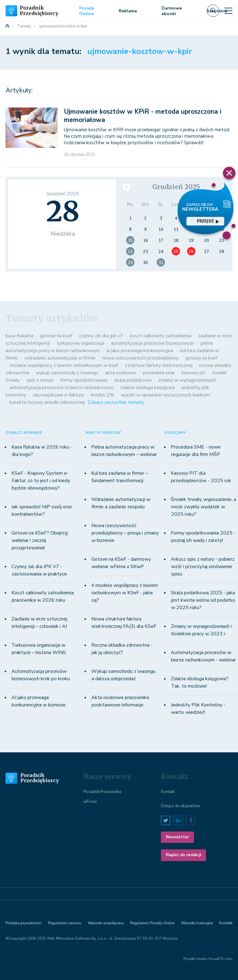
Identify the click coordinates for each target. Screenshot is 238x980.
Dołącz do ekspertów (181, 806)
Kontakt (168, 792)
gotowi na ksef (56, 336)
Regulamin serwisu (65, 923)
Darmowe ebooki (172, 11)
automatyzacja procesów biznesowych (152, 343)
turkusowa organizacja (80, 343)
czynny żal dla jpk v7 (101, 336)
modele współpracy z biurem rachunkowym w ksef (64, 365)
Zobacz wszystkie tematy (116, 402)
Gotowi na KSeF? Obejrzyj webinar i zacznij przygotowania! (40, 540)
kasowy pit (193, 373)
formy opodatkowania (84, 380)
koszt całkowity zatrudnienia (161, 336)
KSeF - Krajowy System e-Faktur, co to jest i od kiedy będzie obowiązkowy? (41, 481)
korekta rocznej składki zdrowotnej (47, 402)
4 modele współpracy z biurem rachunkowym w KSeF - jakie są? (125, 593)
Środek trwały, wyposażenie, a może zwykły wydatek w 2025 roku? (203, 507)
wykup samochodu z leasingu (67, 373)
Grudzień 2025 (176, 187)
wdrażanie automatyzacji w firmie (60, 358)
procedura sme (159, 373)
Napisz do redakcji (183, 855)
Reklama (128, 11)
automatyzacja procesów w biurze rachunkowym (62, 388)
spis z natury (40, 380)
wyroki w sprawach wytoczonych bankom (165, 395)
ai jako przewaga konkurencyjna (140, 351)
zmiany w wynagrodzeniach (187, 380)
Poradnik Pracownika (102, 792)
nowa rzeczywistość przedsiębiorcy (140, 358)
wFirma (90, 802)
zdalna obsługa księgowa (148, 388)
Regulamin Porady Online (152, 923)
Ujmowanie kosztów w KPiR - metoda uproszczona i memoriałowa (143, 116)
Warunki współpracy (106, 923)
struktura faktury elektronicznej (159, 365)
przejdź (208, 221)
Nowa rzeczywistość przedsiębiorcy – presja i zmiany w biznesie (125, 533)
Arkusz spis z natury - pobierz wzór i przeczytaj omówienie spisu (203, 567)
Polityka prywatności (24, 923)
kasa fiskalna (19, 336)
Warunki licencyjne (197, 923)
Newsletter (177, 837)
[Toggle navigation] (228, 11)
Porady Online (87, 11)
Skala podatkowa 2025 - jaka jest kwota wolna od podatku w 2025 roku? (203, 600)
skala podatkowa (133, 380)
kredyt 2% (103, 395)
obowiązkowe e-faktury (59, 395)
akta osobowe (121, 373)
